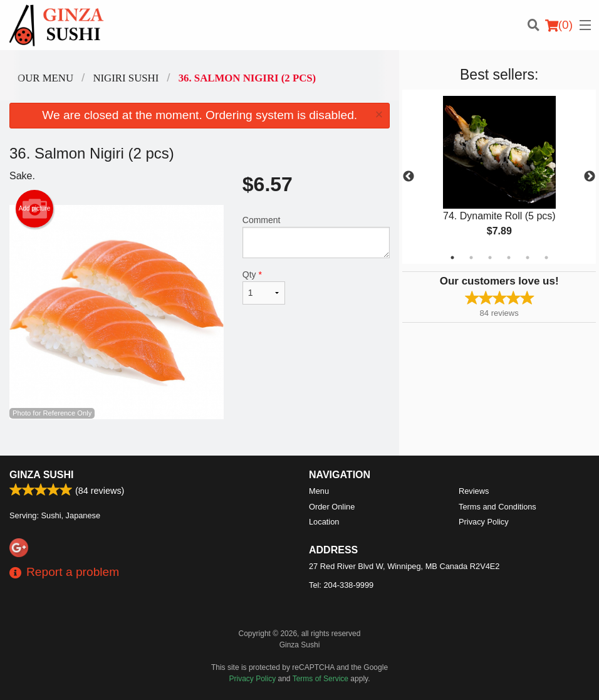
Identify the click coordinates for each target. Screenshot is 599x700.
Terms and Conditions (497, 507)
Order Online (332, 507)
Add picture (35, 209)
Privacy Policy (484, 522)
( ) (559, 25)
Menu (319, 491)
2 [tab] (471, 258)
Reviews (474, 491)
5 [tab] (528, 258)
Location (324, 522)
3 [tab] (490, 258)
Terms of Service (320, 679)
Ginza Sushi (42, 475)
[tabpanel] (499, 177)
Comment (316, 237)
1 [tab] (452, 258)
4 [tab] (509, 258)
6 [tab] (546, 258)
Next (590, 177)
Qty (264, 287)
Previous (409, 177)
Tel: (341, 585)
